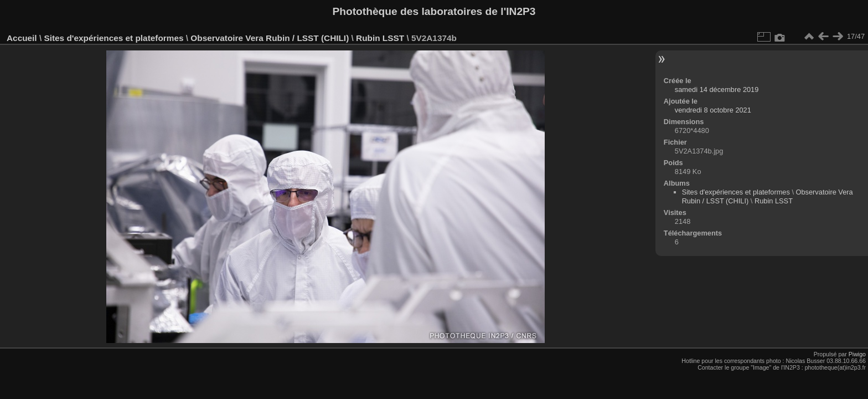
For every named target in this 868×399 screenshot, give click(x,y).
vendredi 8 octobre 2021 (713, 110)
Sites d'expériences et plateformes (113, 38)
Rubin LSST (380, 38)
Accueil (22, 38)
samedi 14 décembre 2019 (717, 89)
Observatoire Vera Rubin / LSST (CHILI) (270, 38)
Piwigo (857, 354)
